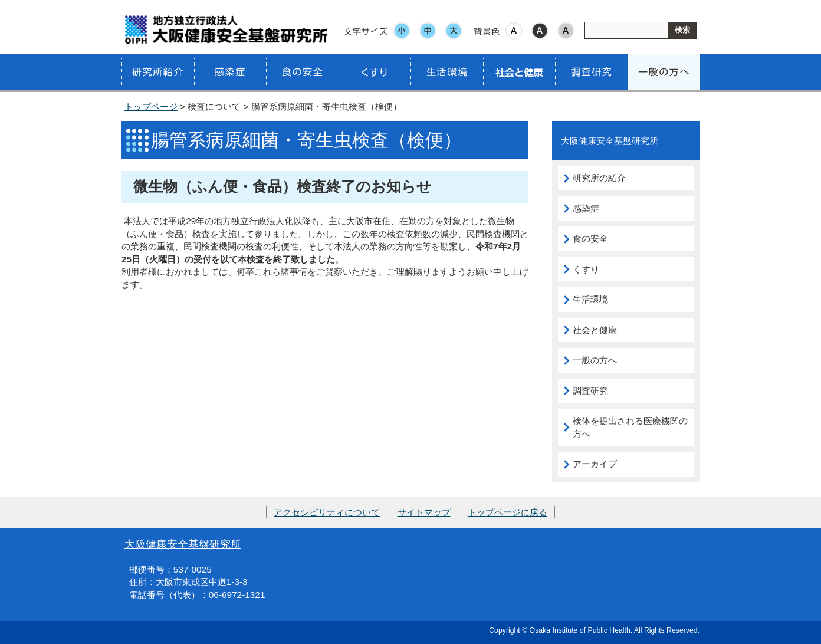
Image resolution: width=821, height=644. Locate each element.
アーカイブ (595, 464)
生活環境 (590, 299)
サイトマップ (424, 512)
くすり (586, 269)
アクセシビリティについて (327, 512)
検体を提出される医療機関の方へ (630, 427)
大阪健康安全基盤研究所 (183, 544)
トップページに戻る (508, 512)
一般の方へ (595, 360)
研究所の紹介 (599, 178)
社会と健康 (595, 330)
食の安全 (590, 239)
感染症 (586, 208)
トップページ (151, 106)
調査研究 (590, 391)
